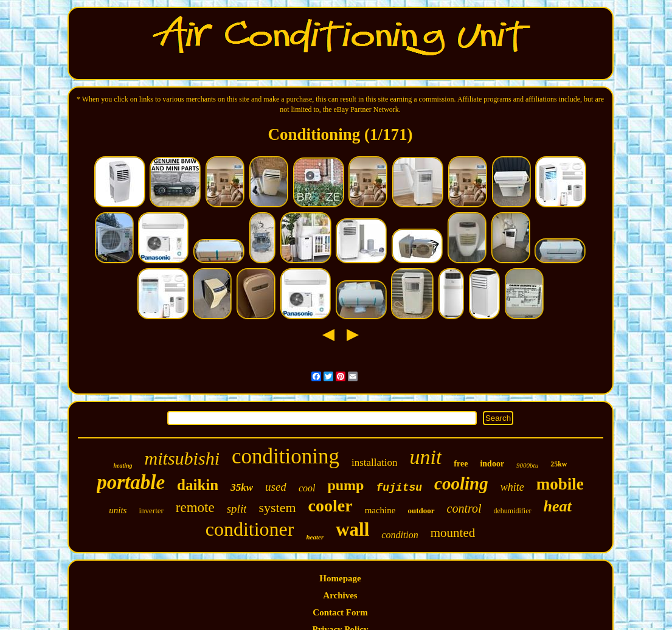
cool (307, 488)
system (277, 507)
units (118, 510)
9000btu (527, 465)
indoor (492, 464)
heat (558, 506)
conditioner (250, 529)
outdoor (421, 511)
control (464, 508)
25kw (559, 464)
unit (425, 457)
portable (131, 482)
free (461, 464)
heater (315, 537)
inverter (151, 511)
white (512, 487)
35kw (242, 487)
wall (352, 529)
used (276, 487)
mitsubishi (182, 458)
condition (400, 535)
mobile (560, 484)
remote (195, 507)
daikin (198, 485)
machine (380, 510)
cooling (461, 483)
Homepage (340, 578)
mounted (453, 533)
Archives (340, 595)
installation (375, 462)
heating (123, 466)
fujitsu (399, 488)
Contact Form (340, 612)
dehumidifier (513, 511)
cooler (331, 506)
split (237, 509)
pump (345, 485)
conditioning (286, 456)
